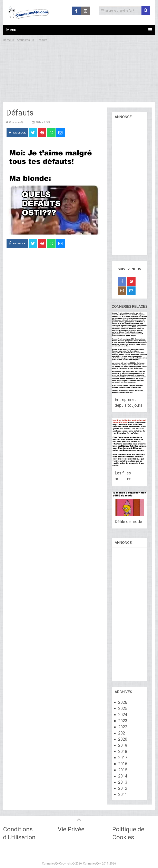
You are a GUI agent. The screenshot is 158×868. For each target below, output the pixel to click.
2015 (123, 770)
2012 (123, 788)
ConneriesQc (17, 122)
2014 (123, 776)
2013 (123, 782)
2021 (123, 733)
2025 (123, 708)
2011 (123, 794)
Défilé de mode (128, 522)
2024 (123, 715)
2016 (123, 764)
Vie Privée (71, 829)
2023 (123, 721)
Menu (11, 30)
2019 (123, 745)
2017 (123, 758)
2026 (123, 702)
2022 (123, 727)
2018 (123, 751)
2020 (123, 739)
